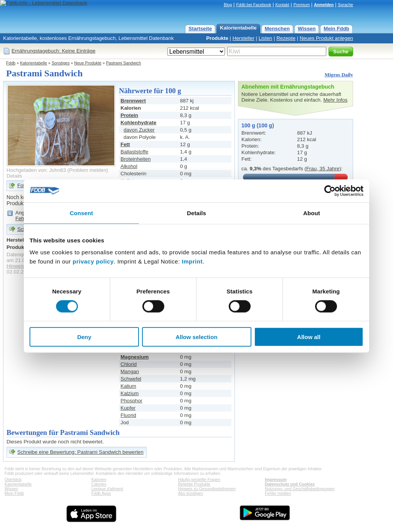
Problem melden (88, 170)
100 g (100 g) (258, 125)
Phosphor (131, 401)
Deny (84, 337)
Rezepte (286, 38)
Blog (228, 5)
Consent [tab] (82, 213)
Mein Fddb (336, 29)
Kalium (128, 386)
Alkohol (129, 166)
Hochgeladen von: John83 (36, 170)
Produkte (217, 38)
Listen (266, 38)
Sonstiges (61, 63)
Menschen (277, 29)
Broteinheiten (136, 159)
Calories (99, 484)
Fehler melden (278, 493)
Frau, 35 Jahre (323, 169)
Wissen (307, 29)
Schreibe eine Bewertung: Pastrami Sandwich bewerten (80, 452)
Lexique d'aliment (107, 489)
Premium (301, 5)
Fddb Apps (101, 493)
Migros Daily (339, 75)
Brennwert (133, 101)
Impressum (276, 479)
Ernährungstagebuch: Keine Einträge (54, 51)
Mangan (130, 371)
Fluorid (128, 415)
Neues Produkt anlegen (326, 38)
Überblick (13, 479)
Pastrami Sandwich (123, 63)
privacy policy (93, 261)
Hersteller (244, 38)
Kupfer (128, 408)
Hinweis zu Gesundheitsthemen (207, 489)
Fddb (11, 63)
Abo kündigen (191, 493)
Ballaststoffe (134, 152)
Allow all (309, 337)
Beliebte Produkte (194, 484)
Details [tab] (196, 213)
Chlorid (129, 364)
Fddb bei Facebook (253, 5)
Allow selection (196, 337)
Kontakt (282, 5)
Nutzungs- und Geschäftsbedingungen (300, 489)
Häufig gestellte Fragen (199, 479)
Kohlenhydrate (138, 123)
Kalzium (130, 393)
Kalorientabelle (238, 28)
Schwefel (131, 379)
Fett (125, 144)
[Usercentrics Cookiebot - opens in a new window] (330, 191)
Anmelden (324, 5)
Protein (129, 115)
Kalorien (99, 479)
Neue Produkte (88, 63)
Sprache (345, 5)
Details (14, 176)
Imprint (192, 261)
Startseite (200, 29)
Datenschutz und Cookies (290, 484)
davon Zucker (139, 130)
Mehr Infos (335, 100)
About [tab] (312, 213)
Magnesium (135, 357)
